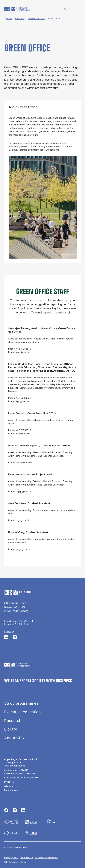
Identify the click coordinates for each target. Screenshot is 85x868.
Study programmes (21, 703)
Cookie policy (27, 857)
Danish (63, 9)
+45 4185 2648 (20, 624)
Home (9, 19)
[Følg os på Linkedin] (23, 811)
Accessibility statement (47, 857)
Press (7, 782)
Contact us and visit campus (19, 777)
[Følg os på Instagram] (15, 638)
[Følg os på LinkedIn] (6, 638)
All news (8, 786)
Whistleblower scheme (15, 862)
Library (11, 729)
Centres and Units (36, 19)
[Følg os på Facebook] (6, 811)
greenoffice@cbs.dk (23, 621)
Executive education (22, 712)
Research (20, 19)
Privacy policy (11, 857)
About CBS (14, 738)
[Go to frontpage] (17, 9)
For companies (12, 790)
